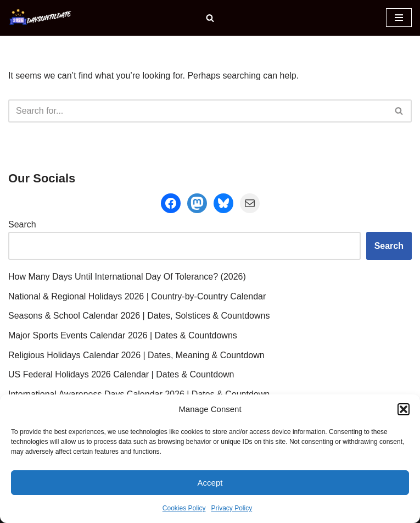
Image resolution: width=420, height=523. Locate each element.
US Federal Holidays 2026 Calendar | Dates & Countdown (121, 374)
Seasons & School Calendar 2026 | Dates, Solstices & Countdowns (139, 316)
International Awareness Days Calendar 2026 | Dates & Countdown (139, 394)
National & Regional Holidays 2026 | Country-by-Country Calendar (137, 296)
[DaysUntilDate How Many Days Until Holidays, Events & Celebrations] (41, 18)
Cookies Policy (184, 508)
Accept (210, 483)
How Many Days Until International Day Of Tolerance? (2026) (127, 277)
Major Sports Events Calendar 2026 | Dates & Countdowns (123, 335)
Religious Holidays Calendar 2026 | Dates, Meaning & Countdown (136, 355)
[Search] (210, 18)
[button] (404, 409)
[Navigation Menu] (399, 18)
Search (22, 224)
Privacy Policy (232, 508)
